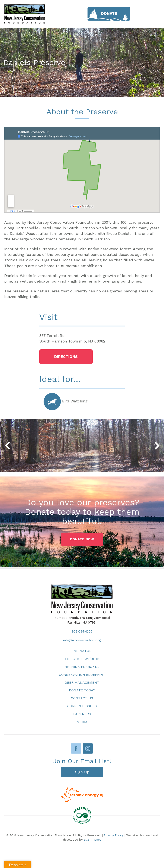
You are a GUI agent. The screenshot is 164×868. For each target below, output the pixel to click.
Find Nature (82, 651)
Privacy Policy (114, 835)
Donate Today (82, 690)
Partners (82, 714)
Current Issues (82, 706)
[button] (66, 357)
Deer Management (82, 683)
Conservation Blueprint (82, 675)
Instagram (88, 748)
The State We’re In (82, 659)
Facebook (76, 748)
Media (82, 722)
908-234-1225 (82, 631)
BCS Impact (92, 840)
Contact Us (82, 698)
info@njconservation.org (82, 640)
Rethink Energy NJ (82, 667)
